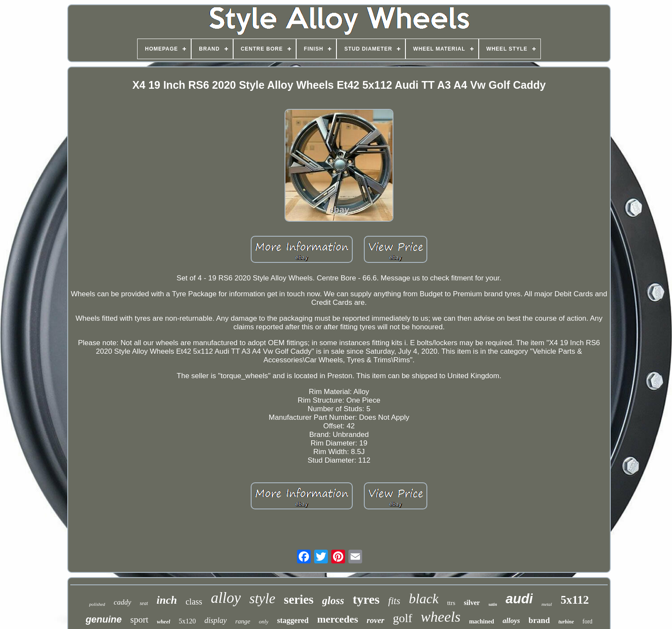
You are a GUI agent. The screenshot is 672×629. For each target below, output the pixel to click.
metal (546, 604)
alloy (226, 598)
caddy (122, 602)
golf (403, 618)
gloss (333, 600)
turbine (566, 622)
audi (519, 599)
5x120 (187, 621)
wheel (163, 621)
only (264, 621)
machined (481, 621)
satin (493, 604)
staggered (293, 620)
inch (167, 600)
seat (144, 603)
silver (472, 603)
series (298, 599)
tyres (366, 599)
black (424, 599)
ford (587, 621)
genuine (104, 619)
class (194, 602)
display (216, 620)
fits (394, 601)
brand (539, 620)
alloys (511, 621)
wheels (441, 617)
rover (376, 620)
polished (97, 604)
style (262, 599)
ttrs (451, 603)
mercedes (338, 619)
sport (139, 620)
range (243, 621)
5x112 (575, 600)
